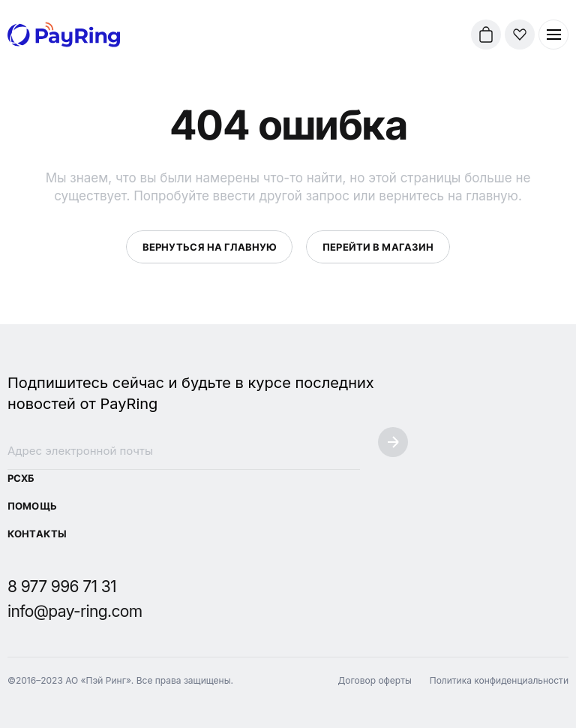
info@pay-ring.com (75, 611)
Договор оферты (374, 681)
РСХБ (21, 478)
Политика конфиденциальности (499, 681)
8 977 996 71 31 (62, 587)
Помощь (32, 506)
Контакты (37, 534)
